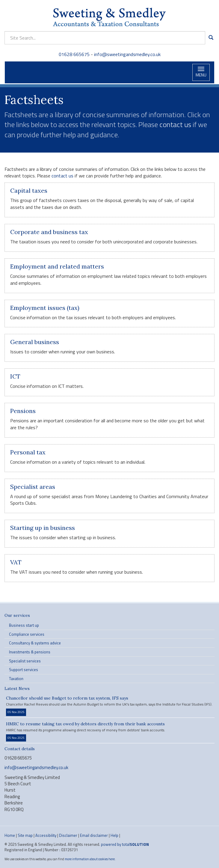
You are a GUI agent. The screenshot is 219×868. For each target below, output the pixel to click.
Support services (24, 670)
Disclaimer (68, 835)
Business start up (24, 625)
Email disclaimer (94, 835)
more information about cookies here (90, 859)
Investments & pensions (30, 652)
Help (114, 835)
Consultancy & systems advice (35, 643)
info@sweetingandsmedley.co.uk (127, 54)
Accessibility (46, 835)
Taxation (16, 679)
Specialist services (25, 661)
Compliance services (27, 634)
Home (10, 835)
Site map (25, 835)
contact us (175, 124)
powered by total (125, 844)
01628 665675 (75, 54)
